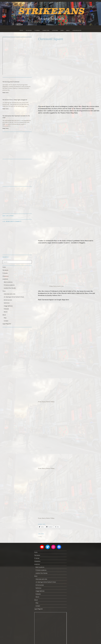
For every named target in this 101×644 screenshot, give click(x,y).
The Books (29, 30)
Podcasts (6, 309)
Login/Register (77, 30)
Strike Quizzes (8, 300)
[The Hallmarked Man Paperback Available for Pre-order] (17, 113)
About (68, 30)
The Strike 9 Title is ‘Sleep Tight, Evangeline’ (15, 100)
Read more (6, 93)
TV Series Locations (9, 285)
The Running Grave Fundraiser (11, 82)
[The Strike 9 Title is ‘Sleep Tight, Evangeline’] (17, 97)
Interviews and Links (10, 294)
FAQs (5, 318)
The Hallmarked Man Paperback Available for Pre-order (16, 117)
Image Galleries (8, 306)
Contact (6, 321)
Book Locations (8, 282)
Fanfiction (7, 303)
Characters (46, 30)
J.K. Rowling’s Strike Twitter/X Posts (14, 297)
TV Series (37, 30)
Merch (6, 312)
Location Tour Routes (10, 288)
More (62, 30)
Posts (21, 30)
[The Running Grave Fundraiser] (17, 79)
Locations (55, 30)
